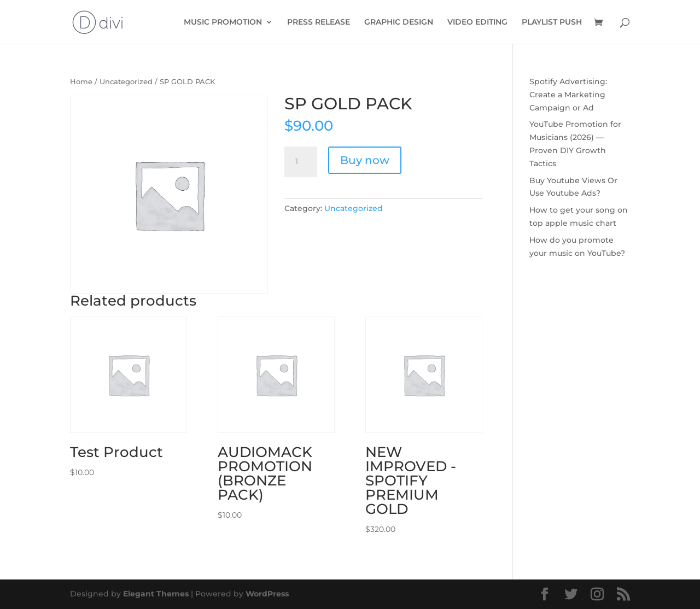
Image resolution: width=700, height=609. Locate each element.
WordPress (267, 594)
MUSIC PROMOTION (223, 22)
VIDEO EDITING (477, 22)
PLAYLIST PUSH (552, 22)
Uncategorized (126, 82)
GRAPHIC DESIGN (399, 22)
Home (81, 82)
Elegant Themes (156, 594)
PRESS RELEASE (319, 22)
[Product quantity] (301, 162)
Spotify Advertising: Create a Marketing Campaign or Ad (568, 95)
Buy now (365, 160)
